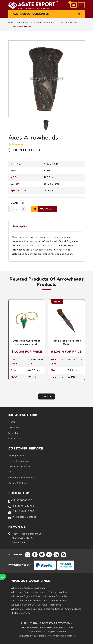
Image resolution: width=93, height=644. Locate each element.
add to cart (43, 209)
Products (24, 23)
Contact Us (50, 190)
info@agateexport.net (24, 517)
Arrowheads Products (44, 23)
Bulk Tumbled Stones (56, 601)
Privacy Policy (16, 455)
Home (11, 23)
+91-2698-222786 (23, 506)
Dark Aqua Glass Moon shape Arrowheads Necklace (27, 344)
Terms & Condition (19, 461)
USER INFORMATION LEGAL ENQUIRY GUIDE (46, 628)
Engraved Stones (54, 609)
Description (20, 226)
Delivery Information (20, 467)
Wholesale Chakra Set (55, 596)
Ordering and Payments (22, 478)
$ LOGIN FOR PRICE (25, 150)
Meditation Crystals (22, 613)
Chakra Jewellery (58, 592)
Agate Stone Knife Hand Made (66, 342)
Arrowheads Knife (70, 23)
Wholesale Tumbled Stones (26, 601)
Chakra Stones (73, 609)
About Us (14, 427)
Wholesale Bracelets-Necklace (28, 592)
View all (47, 396)
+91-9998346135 (21, 500)
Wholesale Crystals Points (26, 596)
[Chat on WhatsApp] (3, 577)
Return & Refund (18, 483)
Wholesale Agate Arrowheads (28, 588)
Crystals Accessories (49, 605)
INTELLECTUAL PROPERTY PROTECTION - (47, 623)
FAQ (11, 472)
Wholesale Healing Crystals (26, 609)
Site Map (13, 433)
